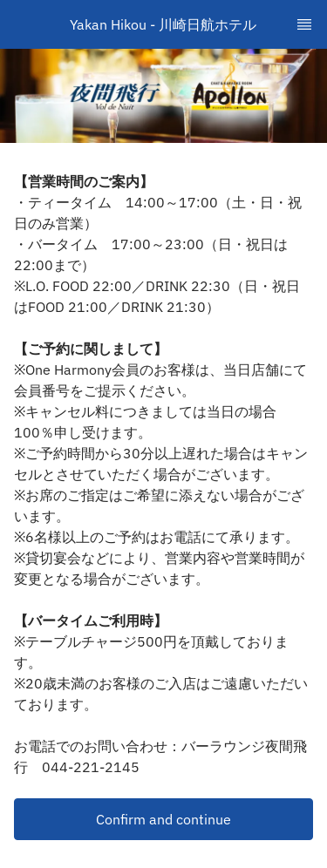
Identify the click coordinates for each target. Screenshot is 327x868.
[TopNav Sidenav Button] (304, 24)
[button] (163, 819)
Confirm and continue (163, 819)
